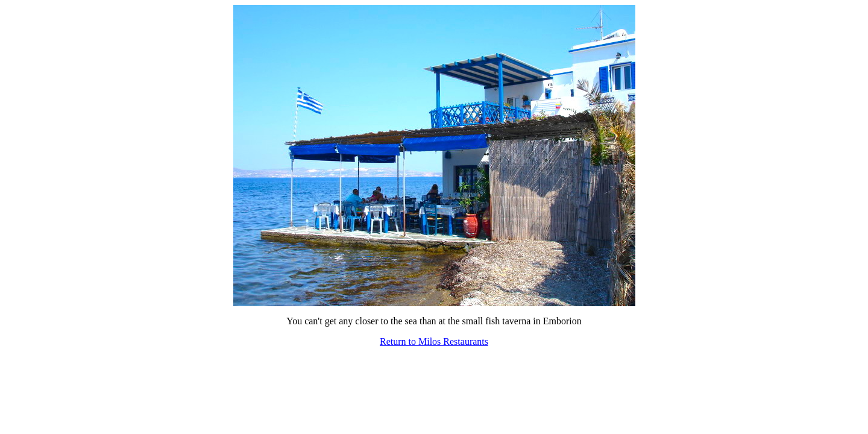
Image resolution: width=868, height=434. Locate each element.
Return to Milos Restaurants (434, 341)
